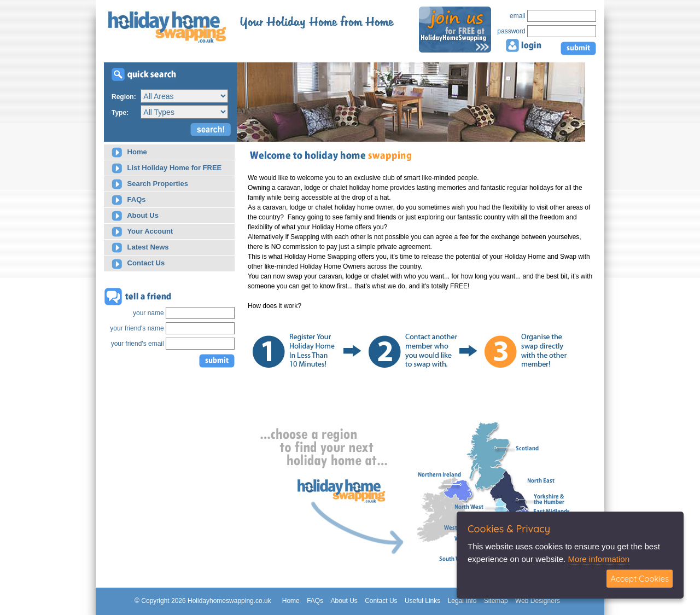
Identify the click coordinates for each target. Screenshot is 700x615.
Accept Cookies (640, 579)
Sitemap (496, 601)
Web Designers (538, 601)
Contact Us (138, 264)
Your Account (142, 232)
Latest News (140, 248)
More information (599, 559)
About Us (135, 216)
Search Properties (150, 184)
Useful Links (422, 601)
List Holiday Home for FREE (167, 168)
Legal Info (462, 601)
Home (129, 152)
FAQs (129, 200)
